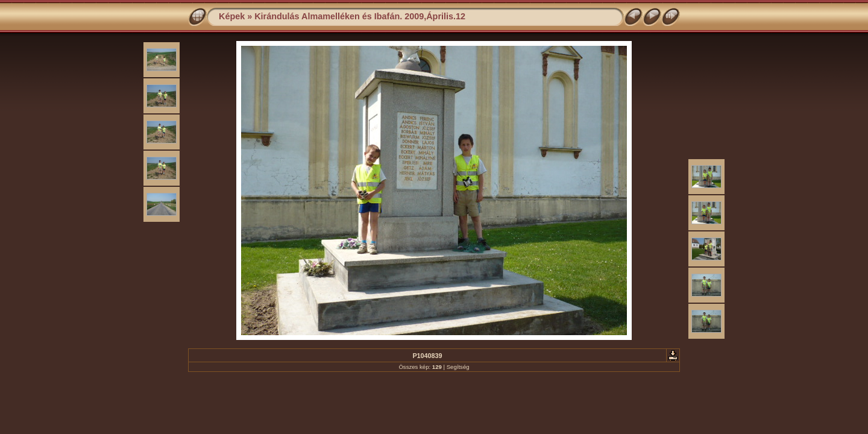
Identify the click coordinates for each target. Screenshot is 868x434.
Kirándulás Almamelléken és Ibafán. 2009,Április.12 (360, 16)
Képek (232, 16)
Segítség (458, 367)
